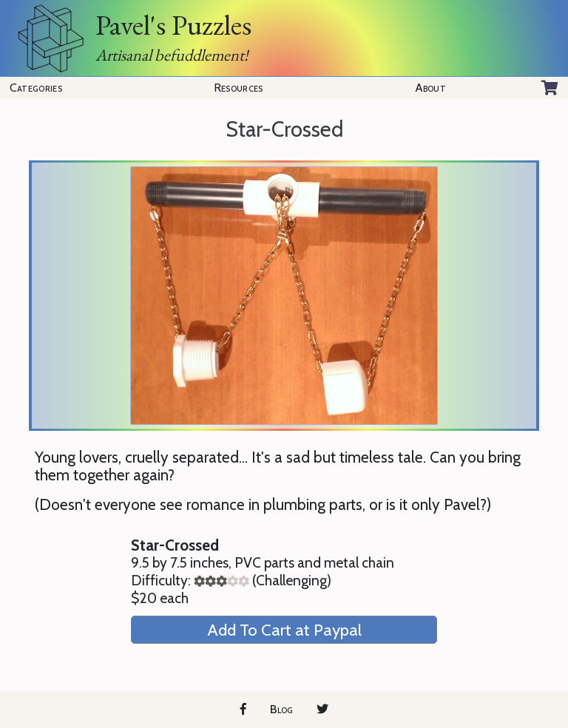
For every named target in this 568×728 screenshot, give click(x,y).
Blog (281, 709)
